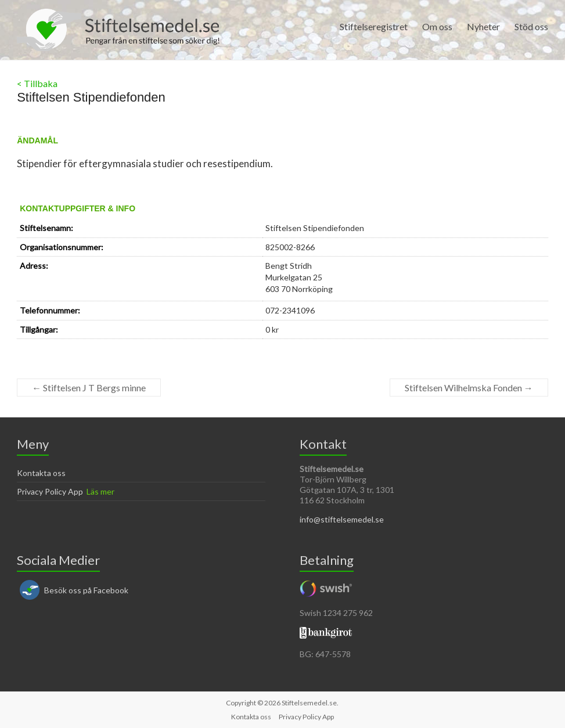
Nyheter (483, 26)
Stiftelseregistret (374, 26)
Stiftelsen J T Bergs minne (89, 388)
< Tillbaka (37, 83)
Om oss (437, 26)
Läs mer (100, 491)
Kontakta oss (41, 473)
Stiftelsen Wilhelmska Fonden (469, 388)
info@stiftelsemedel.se (342, 519)
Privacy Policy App (50, 491)
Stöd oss (531, 26)
